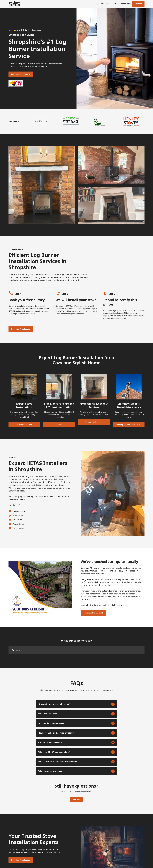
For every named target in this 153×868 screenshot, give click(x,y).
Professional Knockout (94, 422)
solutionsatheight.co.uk (93, 613)
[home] (14, 4)
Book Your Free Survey (21, 74)
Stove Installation (24, 425)
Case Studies (125, 4)
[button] (103, 4)
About (114, 4)
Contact (138, 4)
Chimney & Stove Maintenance (129, 425)
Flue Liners (59, 425)
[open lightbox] (42, 185)
